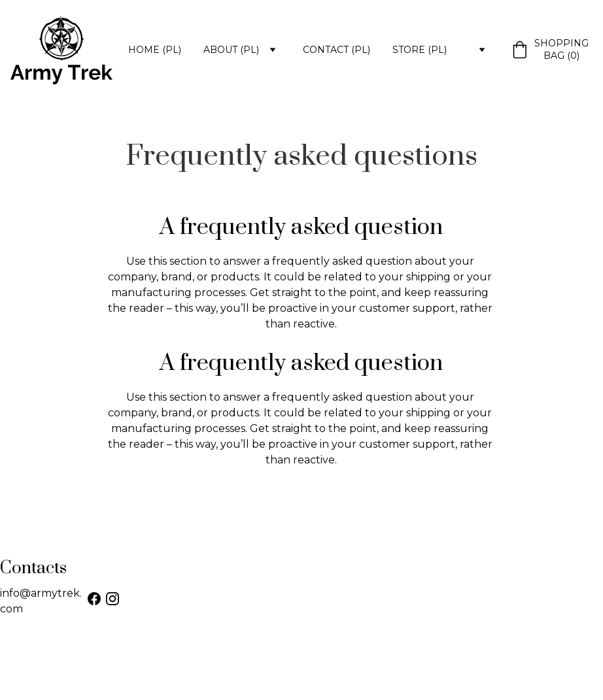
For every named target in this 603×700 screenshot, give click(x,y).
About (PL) (231, 50)
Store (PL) (420, 50)
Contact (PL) (336, 50)
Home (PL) (155, 50)
